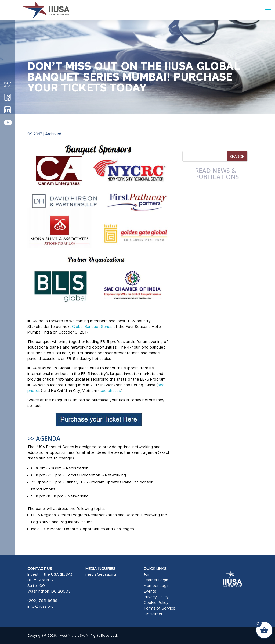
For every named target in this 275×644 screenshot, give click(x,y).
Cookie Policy (156, 602)
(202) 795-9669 (42, 601)
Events (150, 591)
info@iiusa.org (41, 606)
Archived (53, 134)
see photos (110, 390)
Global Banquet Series (92, 326)
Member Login (157, 585)
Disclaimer (153, 614)
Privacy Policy (156, 597)
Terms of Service (160, 608)
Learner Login (156, 580)
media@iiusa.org (101, 574)
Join (147, 574)
